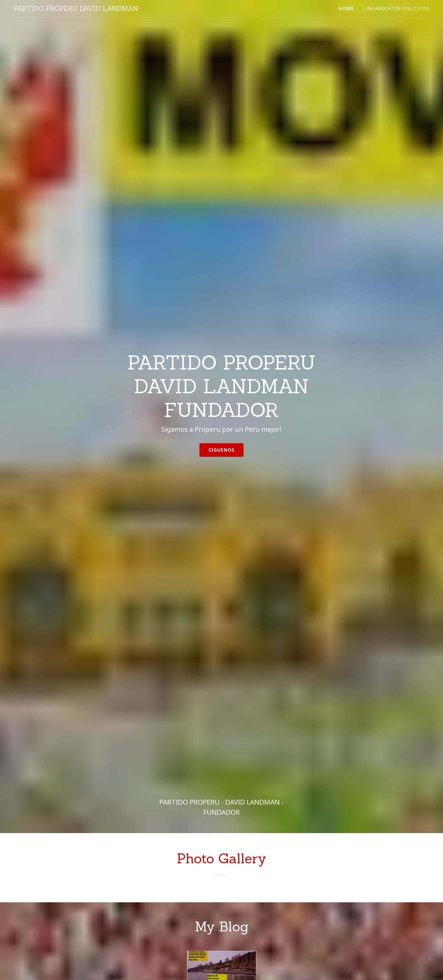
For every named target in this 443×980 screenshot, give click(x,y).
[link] (76, 9)
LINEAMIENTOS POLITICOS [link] (396, 8)
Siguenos (221, 450)
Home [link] (346, 8)
